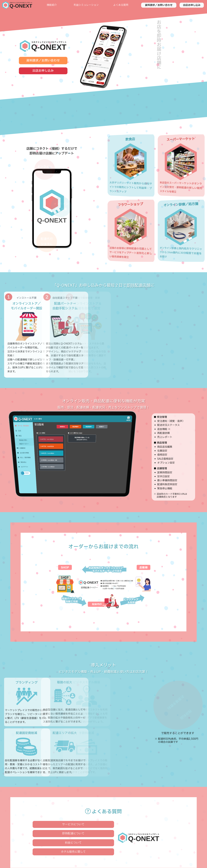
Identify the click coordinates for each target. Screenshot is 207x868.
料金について (73, 843)
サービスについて (73, 824)
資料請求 (159, 5)
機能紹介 (52, 5)
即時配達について (73, 834)
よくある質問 (121, 5)
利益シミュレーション (86, 5)
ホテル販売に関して (73, 852)
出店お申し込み (192, 5)
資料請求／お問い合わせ (43, 61)
